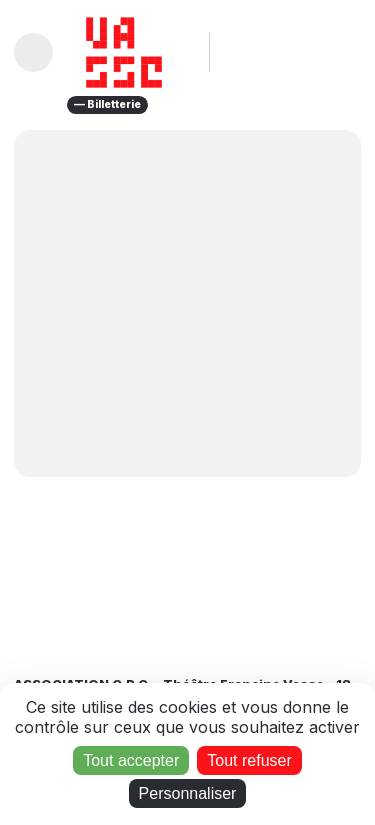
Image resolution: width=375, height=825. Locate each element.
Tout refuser (249, 760)
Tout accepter (131, 760)
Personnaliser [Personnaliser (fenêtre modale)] (188, 793)
